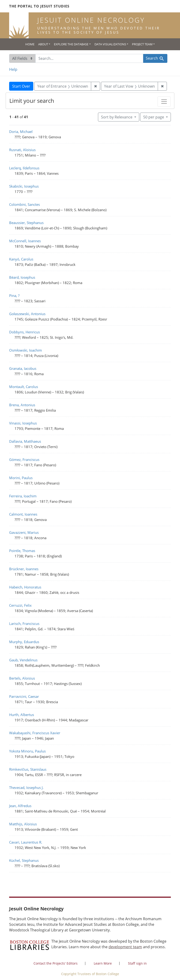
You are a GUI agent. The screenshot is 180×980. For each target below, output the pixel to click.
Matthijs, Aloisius (23, 824)
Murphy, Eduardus (24, 642)
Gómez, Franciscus (24, 460)
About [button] (43, 44)
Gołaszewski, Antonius (27, 314)
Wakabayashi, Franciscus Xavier (35, 733)
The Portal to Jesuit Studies (39, 6)
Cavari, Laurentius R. (26, 842)
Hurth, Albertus (22, 715)
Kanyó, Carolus (21, 259)
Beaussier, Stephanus (26, 223)
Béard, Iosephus (22, 277)
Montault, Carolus (24, 387)
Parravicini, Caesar (24, 696)
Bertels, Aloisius (22, 678)
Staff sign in (137, 963)
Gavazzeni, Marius (24, 532)
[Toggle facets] (164, 102)
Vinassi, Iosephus (23, 423)
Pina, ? (14, 296)
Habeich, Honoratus (25, 587)
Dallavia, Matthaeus (25, 441)
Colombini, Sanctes (24, 204)
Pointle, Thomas (22, 551)
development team (125, 947)
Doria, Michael (21, 132)
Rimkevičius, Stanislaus (28, 769)
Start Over (21, 86)
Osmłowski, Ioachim (26, 350)
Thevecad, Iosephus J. (26, 788)
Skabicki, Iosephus (24, 186)
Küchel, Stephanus (24, 860)
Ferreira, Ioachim (23, 496)
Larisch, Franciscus (24, 624)
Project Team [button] (142, 44)
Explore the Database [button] (71, 44)
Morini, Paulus (21, 478)
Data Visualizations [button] (110, 44)
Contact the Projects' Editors (56, 963)
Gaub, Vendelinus (23, 660)
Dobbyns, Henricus (24, 332)
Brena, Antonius (22, 405)
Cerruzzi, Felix (20, 605)
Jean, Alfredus (20, 806)
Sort (117, 117)
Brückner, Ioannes (24, 569)
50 (154, 117)
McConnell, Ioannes (25, 241)
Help (13, 69)
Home (30, 44)
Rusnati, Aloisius (22, 150)
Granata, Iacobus (23, 368)
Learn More (103, 963)
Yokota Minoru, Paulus (27, 751)
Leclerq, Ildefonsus (24, 168)
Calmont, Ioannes (23, 514)
